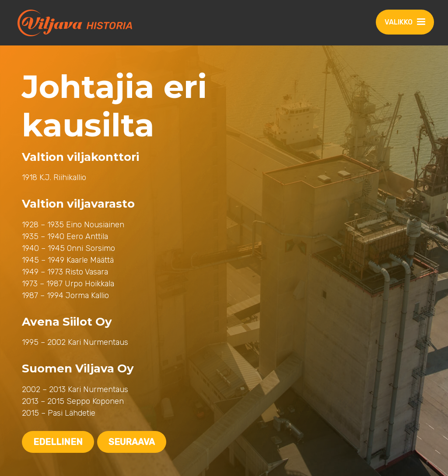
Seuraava (132, 442)
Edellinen (58, 442)
